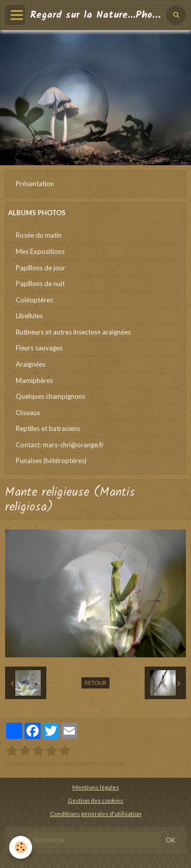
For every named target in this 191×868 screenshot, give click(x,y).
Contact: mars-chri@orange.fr (60, 445)
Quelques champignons (50, 396)
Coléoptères (34, 300)
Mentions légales (96, 787)
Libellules (29, 316)
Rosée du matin (39, 235)
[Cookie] (21, 847)
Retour (95, 683)
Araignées (31, 364)
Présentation (35, 184)
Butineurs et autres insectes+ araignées (73, 332)
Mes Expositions (40, 251)
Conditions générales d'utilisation (96, 813)
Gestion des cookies (95, 800)
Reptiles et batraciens (48, 428)
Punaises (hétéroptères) (51, 461)
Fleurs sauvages (39, 348)
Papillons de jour (40, 268)
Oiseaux (28, 413)
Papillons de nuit (40, 284)
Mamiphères (34, 380)
